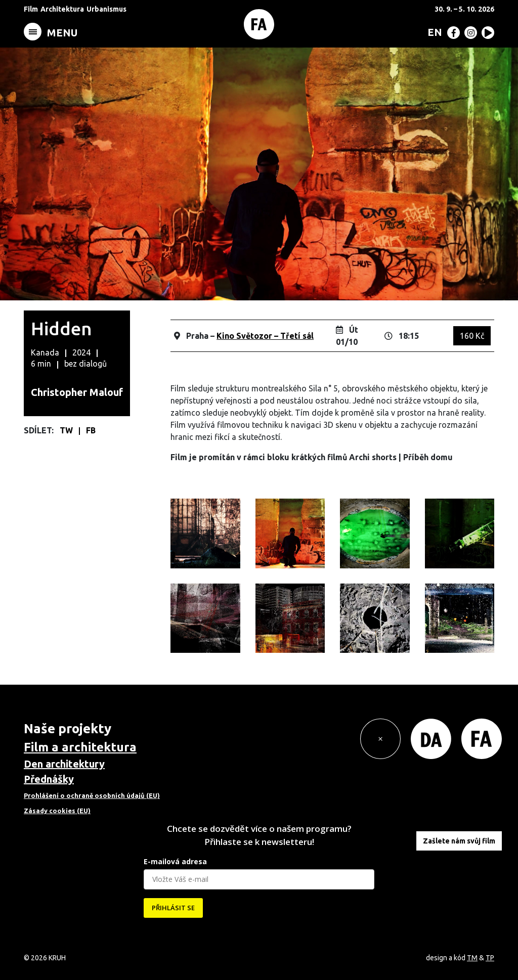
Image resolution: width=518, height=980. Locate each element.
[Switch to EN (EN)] (433, 32)
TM (472, 958)
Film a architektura (80, 747)
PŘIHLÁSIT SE (173, 908)
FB (91, 430)
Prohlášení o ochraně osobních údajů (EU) (92, 795)
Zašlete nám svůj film (459, 841)
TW (67, 430)
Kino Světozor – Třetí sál (265, 336)
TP (490, 958)
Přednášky (49, 779)
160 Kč (472, 336)
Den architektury (64, 764)
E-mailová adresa (175, 861)
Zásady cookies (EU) (57, 811)
